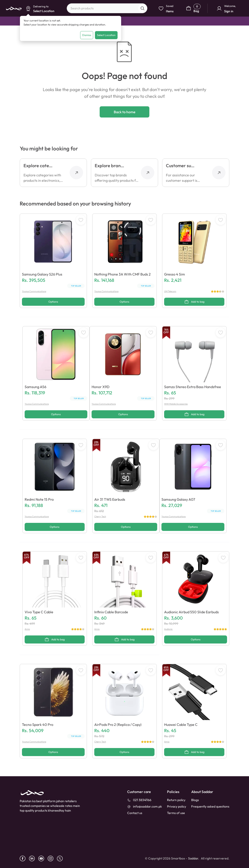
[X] (61, 858)
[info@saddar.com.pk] (145, 807)
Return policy (176, 800)
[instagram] (52, 858)
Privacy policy (177, 806)
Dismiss (87, 35)
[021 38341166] (139, 800)
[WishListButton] (81, 220)
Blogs (195, 800)
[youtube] (43, 858)
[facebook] (24, 858)
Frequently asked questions (210, 806)
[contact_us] (135, 813)
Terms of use (176, 813)
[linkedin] (34, 858)
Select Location (106, 35)
